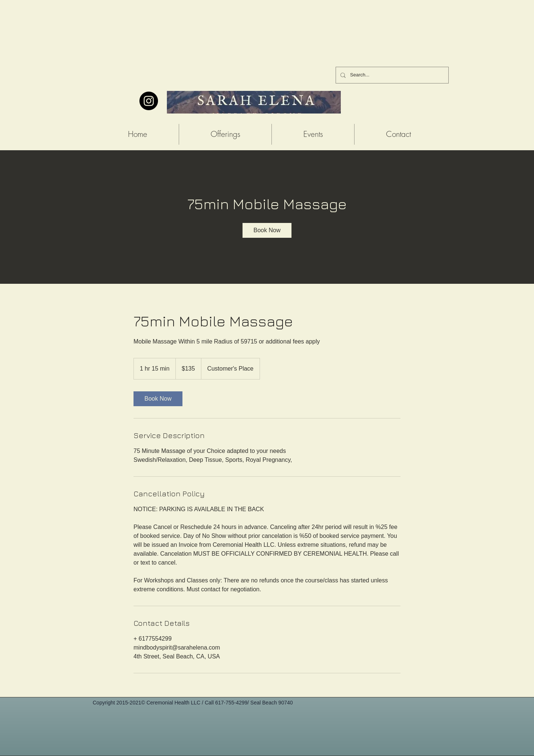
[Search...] (391, 75)
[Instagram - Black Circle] (149, 101)
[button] (225, 134)
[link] (267, 230)
